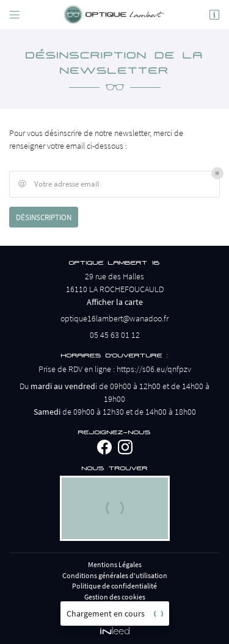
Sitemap (115, 608)
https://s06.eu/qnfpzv (154, 369)
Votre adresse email (57, 184)
